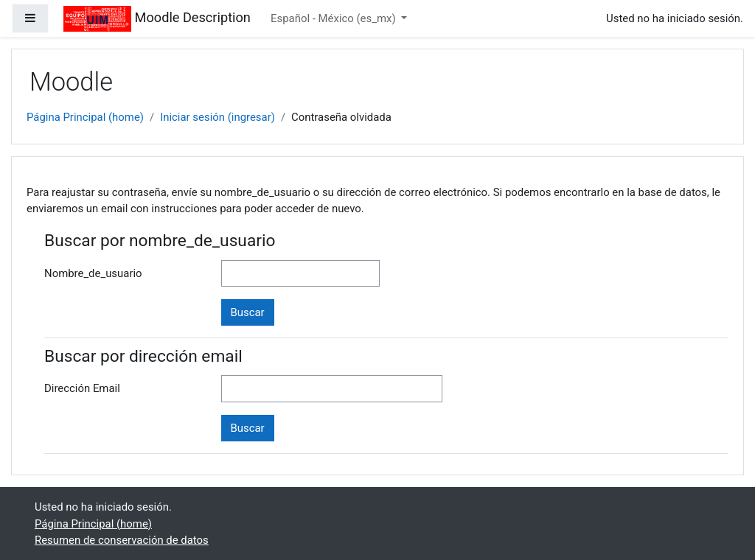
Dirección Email (82, 388)
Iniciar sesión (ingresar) (218, 117)
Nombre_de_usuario (93, 273)
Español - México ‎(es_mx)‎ (334, 18)
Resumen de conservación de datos (122, 540)
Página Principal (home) (85, 117)
